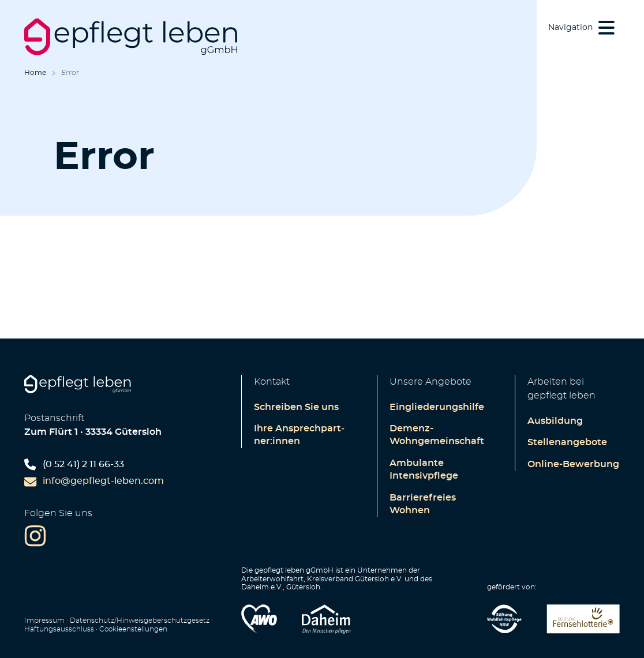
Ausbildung (555, 421)
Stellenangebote (567, 442)
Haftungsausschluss (59, 629)
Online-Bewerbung (573, 464)
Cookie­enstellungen (133, 629)
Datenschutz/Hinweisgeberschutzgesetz (140, 621)
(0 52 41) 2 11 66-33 (74, 465)
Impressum (44, 621)
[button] (582, 27)
